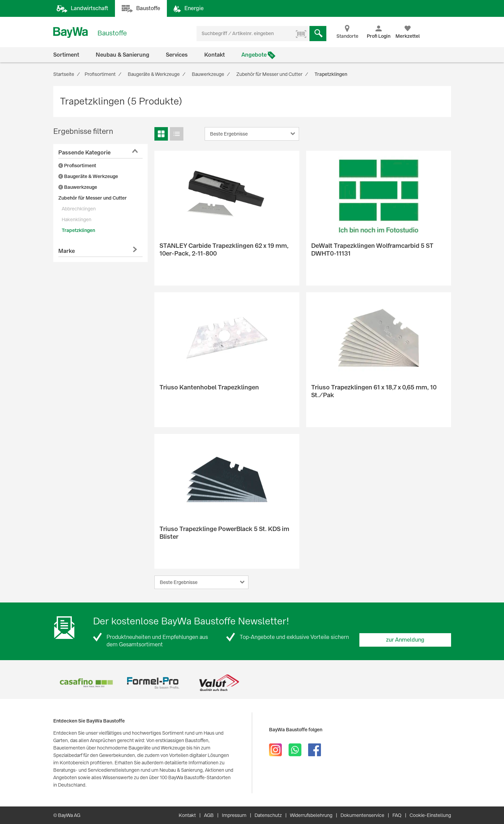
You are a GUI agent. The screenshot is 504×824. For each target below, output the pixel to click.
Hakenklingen (77, 219)
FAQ (397, 815)
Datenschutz (268, 815)
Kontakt (215, 55)
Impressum (234, 815)
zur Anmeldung (405, 640)
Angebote (254, 55)
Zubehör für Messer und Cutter (93, 198)
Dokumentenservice (362, 815)
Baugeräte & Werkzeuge (88, 176)
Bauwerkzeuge (78, 187)
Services (177, 55)
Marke (67, 251)
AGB (209, 815)
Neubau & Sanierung (123, 55)
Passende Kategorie (84, 153)
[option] (86, 683)
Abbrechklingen (79, 209)
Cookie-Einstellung (430, 815)
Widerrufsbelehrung (311, 815)
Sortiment (66, 55)
